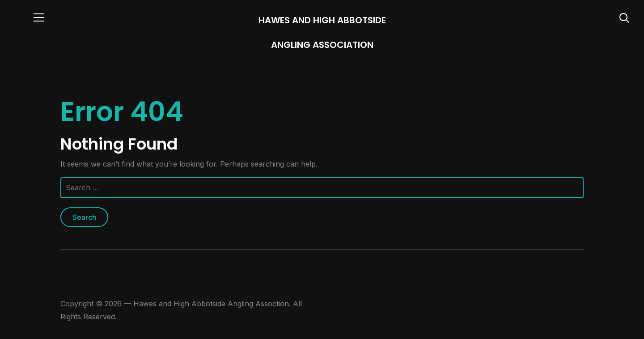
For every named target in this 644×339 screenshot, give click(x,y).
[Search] (624, 17)
